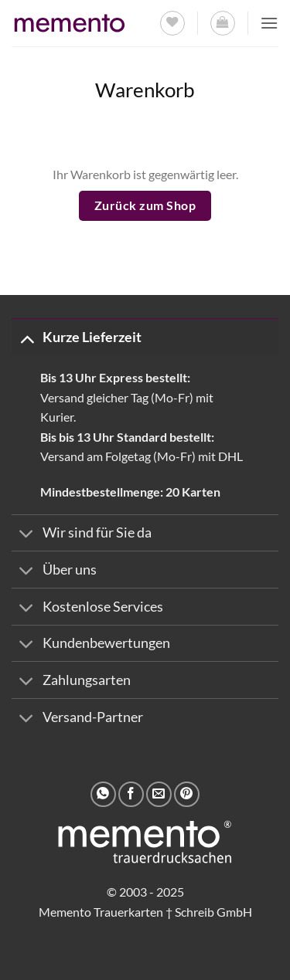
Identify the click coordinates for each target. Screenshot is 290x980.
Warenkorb (145, 90)
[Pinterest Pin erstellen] (187, 794)
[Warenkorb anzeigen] (223, 23)
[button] (269, 23)
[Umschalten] (27, 338)
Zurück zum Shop (145, 205)
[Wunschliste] (172, 23)
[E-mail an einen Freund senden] (159, 794)
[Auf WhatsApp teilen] (103, 794)
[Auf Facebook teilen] (131, 794)
